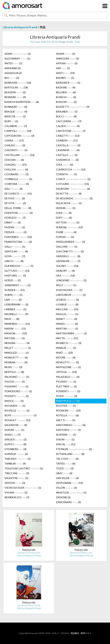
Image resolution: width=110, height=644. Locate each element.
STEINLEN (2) (74, 449)
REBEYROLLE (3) (68, 401)
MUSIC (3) (13, 367)
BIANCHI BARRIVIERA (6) (22, 102)
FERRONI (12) (69, 227)
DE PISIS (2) (15, 198)
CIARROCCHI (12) (71, 169)
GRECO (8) (14, 261)
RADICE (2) (14, 401)
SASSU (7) (12, 435)
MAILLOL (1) (67, 314)
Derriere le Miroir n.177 (81, 553)
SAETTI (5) (66, 420)
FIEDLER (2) (16, 232)
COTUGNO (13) (72, 184)
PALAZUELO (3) (68, 377)
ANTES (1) (13, 63)
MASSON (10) (16, 333)
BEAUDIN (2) (15, 92)
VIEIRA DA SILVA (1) (23, 488)
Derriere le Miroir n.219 (29, 553)
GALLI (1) (15, 247)
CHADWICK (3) (67, 160)
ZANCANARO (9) (68, 502)
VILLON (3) (66, 488)
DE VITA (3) (15, 203)
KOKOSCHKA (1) (69, 290)
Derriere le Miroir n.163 (29, 605)
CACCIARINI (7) (69, 121)
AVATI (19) (65, 73)
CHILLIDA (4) (16, 169)
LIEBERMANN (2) (16, 304)
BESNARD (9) (15, 97)
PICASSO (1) (66, 382)
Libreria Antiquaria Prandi (20, 27)
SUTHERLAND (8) (70, 454)
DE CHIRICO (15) (18, 194)
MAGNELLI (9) (16, 314)
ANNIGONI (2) (67, 58)
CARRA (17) (14, 140)
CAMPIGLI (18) (18, 131)
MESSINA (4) (17, 343)
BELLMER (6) (66, 92)
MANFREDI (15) (17, 324)
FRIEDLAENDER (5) (71, 242)
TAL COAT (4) (67, 459)
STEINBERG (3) (15, 449)
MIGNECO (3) (69, 343)
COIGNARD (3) (17, 174)
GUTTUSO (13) (17, 271)
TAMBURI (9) (15, 464)
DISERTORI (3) (19, 213)
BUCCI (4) (66, 116)
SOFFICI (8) (15, 444)
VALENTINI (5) (16, 478)
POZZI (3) (67, 396)
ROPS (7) (20, 415)
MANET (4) (67, 319)
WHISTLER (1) (71, 492)
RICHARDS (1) (15, 406)
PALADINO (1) (17, 377)
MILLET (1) (18, 348)
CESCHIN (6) (14, 160)
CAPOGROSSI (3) (19, 136)
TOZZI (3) (65, 468)
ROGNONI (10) (68, 410)
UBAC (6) (64, 473)
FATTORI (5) (68, 222)
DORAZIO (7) (15, 218)
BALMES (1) (65, 78)
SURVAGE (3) (16, 454)
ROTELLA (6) (67, 415)
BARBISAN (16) (18, 83)
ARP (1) (63, 68)
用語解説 (75, 633)
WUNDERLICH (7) (17, 497)
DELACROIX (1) (69, 203)
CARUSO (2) (15, 145)
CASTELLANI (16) (19, 155)
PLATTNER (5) (66, 386)
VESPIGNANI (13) (69, 483)
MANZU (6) (67, 324)
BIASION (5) (66, 102)
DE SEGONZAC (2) (74, 198)
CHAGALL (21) (16, 165)
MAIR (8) (12, 319)
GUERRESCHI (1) (19, 266)
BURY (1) (11, 121)
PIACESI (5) (15, 382)
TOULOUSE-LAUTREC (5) (24, 468)
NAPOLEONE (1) (68, 367)
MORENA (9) (16, 362)
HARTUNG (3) (15, 275)
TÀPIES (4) (66, 464)
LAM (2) (13, 300)
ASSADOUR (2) (13, 73)
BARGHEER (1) (68, 83)
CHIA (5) (65, 165)
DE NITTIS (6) (69, 194)
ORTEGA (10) (66, 372)
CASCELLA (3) (68, 145)
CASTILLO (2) (67, 155)
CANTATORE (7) (71, 131)
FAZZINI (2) (15, 227)
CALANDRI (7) (16, 126)
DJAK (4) (64, 213)
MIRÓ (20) (64, 353)
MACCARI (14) (67, 309)
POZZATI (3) (17, 396)
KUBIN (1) (13, 295)
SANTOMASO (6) (71, 425)
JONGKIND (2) (71, 280)
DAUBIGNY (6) (73, 189)
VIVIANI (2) (16, 492)
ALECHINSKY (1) (17, 58)
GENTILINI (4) (16, 251)
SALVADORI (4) (16, 425)
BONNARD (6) (16, 107)
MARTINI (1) (67, 329)
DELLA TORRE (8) (18, 208)
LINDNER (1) (15, 309)
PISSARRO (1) (16, 386)
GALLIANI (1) (67, 247)
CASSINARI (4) (68, 150)
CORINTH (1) (66, 174)
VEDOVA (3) (15, 483)
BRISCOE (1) (15, 116)
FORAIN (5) (65, 237)
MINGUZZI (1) (17, 353)
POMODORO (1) (18, 391)
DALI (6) (13, 189)
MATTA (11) (67, 338)
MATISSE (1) (15, 338)
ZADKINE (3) (63, 497)
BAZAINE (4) (66, 87)
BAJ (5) (12, 78)
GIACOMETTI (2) (70, 251)
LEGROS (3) (67, 300)
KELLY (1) (66, 285)
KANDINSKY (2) (17, 285)
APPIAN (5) (67, 63)
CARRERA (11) (67, 140)
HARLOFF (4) (65, 271)
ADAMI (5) (66, 54)
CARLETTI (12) (68, 136)
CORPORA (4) (17, 184)
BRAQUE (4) (16, 112)
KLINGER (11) (15, 290)
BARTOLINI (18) (16, 87)
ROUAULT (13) (17, 420)
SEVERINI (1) (66, 435)
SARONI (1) (14, 430)
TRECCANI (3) (17, 473)
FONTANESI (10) (18, 237)
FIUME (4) (66, 232)
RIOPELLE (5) (17, 410)
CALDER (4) (68, 126)
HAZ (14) (65, 275)
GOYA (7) (15, 256)
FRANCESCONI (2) (18, 242)
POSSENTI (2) (68, 391)
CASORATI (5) (16, 150)
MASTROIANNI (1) (71, 333)
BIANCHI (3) (66, 97)
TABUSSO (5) (17, 459)
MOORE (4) (66, 357)
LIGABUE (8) (67, 304)
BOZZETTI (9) (73, 107)
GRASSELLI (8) (68, 256)
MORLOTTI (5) (67, 362)
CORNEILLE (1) (18, 179)
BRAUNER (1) (67, 112)
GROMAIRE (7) (68, 261)
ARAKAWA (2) (13, 68)
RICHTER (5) (66, 406)
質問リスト (86, 633)
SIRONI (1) (65, 439)
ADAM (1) (18, 54)
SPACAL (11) (66, 444)
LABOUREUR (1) (71, 295)
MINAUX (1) (66, 348)
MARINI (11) (15, 329)
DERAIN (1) (66, 208)
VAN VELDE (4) (67, 478)
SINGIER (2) (16, 439)
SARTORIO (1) (68, 430)
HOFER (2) (13, 280)
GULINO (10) (67, 266)
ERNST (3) (13, 222)
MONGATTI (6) (16, 357)
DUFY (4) (64, 218)
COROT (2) (73, 179)
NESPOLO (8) (14, 372)
